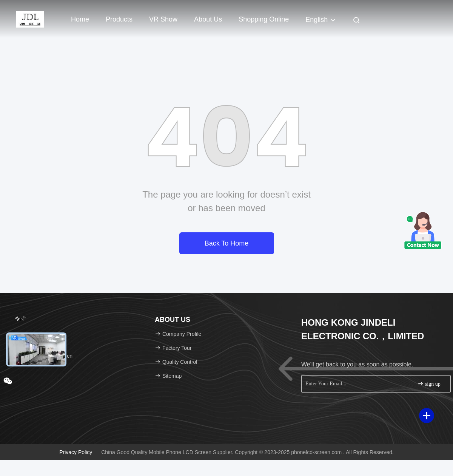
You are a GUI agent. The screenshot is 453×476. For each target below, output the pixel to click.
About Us (208, 19)
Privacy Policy (76, 452)
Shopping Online (264, 19)
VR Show (163, 19)
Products (119, 19)
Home (80, 19)
